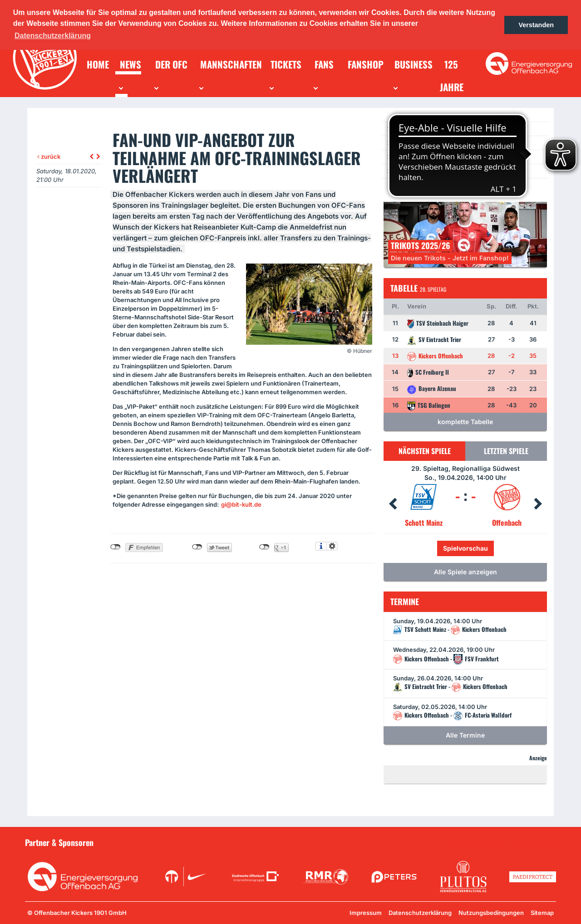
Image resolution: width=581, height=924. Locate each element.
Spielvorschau (465, 548)
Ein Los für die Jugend (423, 171)
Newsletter (408, 157)
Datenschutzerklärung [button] (53, 36)
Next (538, 504)
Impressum (366, 913)
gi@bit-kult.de (241, 504)
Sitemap (542, 913)
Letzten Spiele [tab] (506, 451)
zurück (49, 156)
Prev (393, 504)
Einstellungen (332, 546)
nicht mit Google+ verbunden (264, 547)
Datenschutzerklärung (420, 913)
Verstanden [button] (536, 25)
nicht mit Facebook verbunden (116, 547)
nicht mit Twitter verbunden (197, 547)
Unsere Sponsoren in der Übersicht (504, 842)
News (401, 129)
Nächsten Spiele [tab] (425, 451)
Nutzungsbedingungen (491, 913)
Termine (404, 143)
